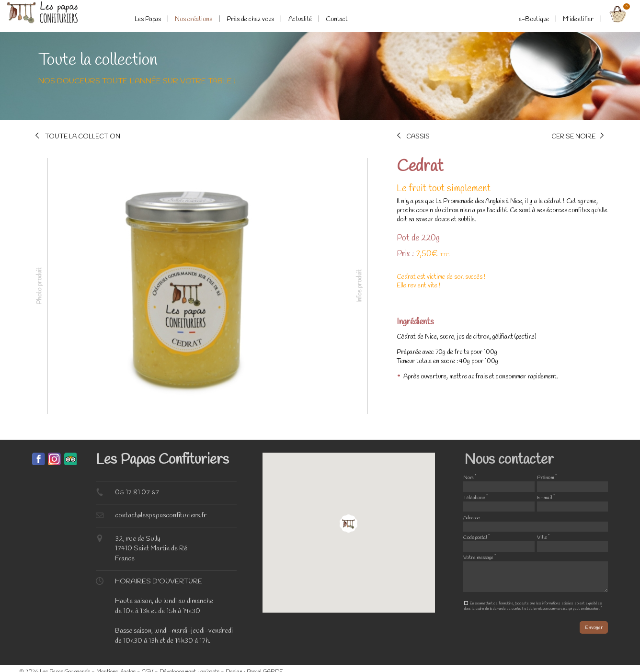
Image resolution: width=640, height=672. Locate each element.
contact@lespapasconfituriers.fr (161, 515)
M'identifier (578, 19)
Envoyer (594, 627)
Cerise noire (573, 136)
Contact (337, 19)
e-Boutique (534, 19)
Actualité (300, 19)
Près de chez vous (250, 19)
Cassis (418, 136)
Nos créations (194, 19)
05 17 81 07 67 (137, 492)
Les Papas (148, 19)
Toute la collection (83, 136)
